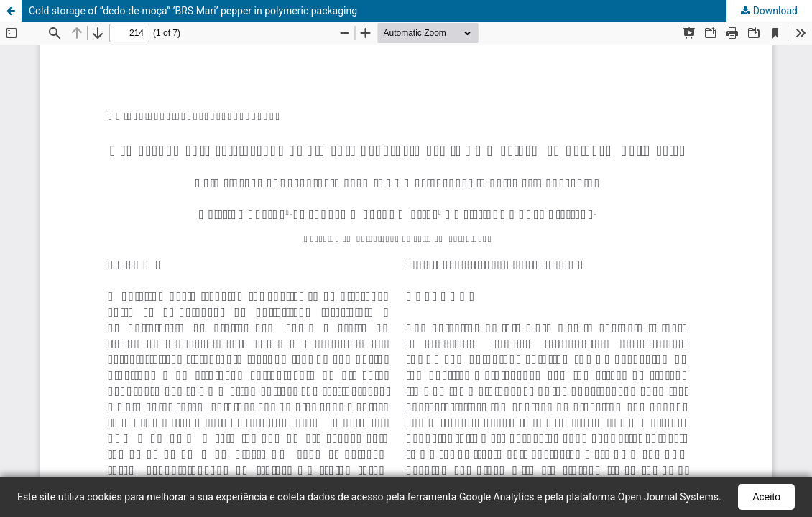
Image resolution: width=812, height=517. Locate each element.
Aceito (766, 497)
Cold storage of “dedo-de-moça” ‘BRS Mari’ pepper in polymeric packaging (193, 11)
